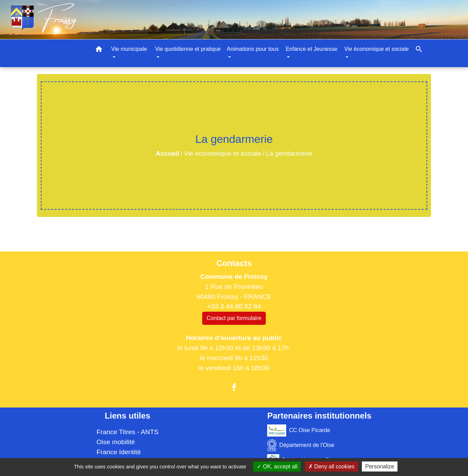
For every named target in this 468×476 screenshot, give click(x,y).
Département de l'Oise (301, 445)
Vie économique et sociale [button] (377, 49)
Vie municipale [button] (129, 49)
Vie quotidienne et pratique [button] (188, 49)
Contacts (234, 263)
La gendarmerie (289, 153)
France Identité (119, 452)
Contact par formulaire (234, 318)
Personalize (380, 466)
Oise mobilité (116, 442)
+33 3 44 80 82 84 (234, 306)
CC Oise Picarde (299, 431)
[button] (99, 50)
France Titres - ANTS (127, 432)
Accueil (167, 153)
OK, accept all (277, 466)
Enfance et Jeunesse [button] (311, 49)
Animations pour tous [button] (253, 49)
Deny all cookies (331, 466)
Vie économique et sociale (223, 153)
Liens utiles (128, 416)
